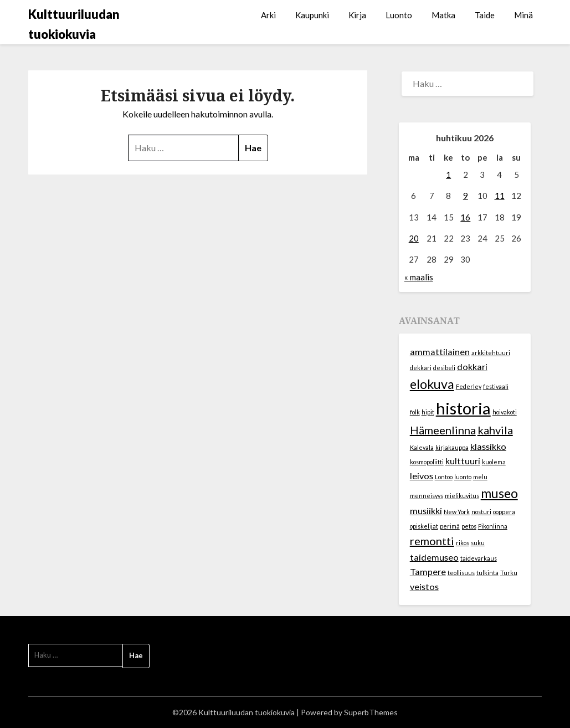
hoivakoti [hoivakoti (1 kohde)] (505, 412)
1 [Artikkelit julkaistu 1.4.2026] (448, 175)
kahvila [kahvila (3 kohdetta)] (495, 430)
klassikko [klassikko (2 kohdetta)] (488, 446)
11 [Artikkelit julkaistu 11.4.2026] (500, 196)
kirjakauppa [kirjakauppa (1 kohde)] (452, 447)
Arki (268, 15)
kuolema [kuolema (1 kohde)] (494, 462)
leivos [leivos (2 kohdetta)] (422, 476)
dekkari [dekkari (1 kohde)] (421, 368)
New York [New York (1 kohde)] (457, 512)
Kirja (357, 15)
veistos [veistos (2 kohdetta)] (424, 586)
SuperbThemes (371, 712)
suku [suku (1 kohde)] (478, 543)
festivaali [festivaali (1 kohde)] (496, 386)
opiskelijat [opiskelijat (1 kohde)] (424, 526)
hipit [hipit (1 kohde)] (428, 412)
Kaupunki (312, 15)
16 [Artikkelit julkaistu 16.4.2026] (465, 217)
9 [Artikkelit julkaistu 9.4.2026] (466, 196)
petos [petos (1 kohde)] (469, 526)
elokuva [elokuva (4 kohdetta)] (432, 384)
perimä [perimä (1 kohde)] (450, 526)
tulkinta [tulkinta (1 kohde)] (487, 573)
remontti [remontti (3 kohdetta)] (432, 541)
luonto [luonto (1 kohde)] (463, 477)
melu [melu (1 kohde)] (480, 477)
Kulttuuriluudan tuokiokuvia (74, 24)
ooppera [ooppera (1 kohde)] (504, 512)
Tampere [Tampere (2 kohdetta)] (428, 571)
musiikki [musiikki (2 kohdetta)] (426, 511)
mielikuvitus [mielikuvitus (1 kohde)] (462, 496)
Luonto (399, 15)
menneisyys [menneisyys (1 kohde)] (427, 496)
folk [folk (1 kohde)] (415, 412)
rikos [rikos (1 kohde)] (463, 543)
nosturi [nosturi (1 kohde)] (481, 512)
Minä (523, 15)
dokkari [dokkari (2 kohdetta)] (472, 366)
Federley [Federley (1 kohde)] (469, 386)
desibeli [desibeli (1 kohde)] (444, 368)
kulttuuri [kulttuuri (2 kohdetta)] (463, 461)
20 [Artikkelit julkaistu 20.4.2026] (414, 238)
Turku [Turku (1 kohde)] (509, 573)
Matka (443, 15)
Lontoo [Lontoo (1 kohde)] (444, 477)
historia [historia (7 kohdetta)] (463, 408)
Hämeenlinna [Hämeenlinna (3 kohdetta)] (443, 430)
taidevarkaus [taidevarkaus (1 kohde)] (479, 558)
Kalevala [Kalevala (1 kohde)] (422, 447)
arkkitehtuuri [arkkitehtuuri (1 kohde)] (491, 353)
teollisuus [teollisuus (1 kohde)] (461, 573)
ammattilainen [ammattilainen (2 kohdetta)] (440, 352)
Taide (485, 15)
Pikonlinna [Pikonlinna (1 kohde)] (493, 526)
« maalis (419, 277)
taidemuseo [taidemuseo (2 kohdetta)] (434, 557)
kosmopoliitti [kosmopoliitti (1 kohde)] (427, 462)
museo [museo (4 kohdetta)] (499, 493)
